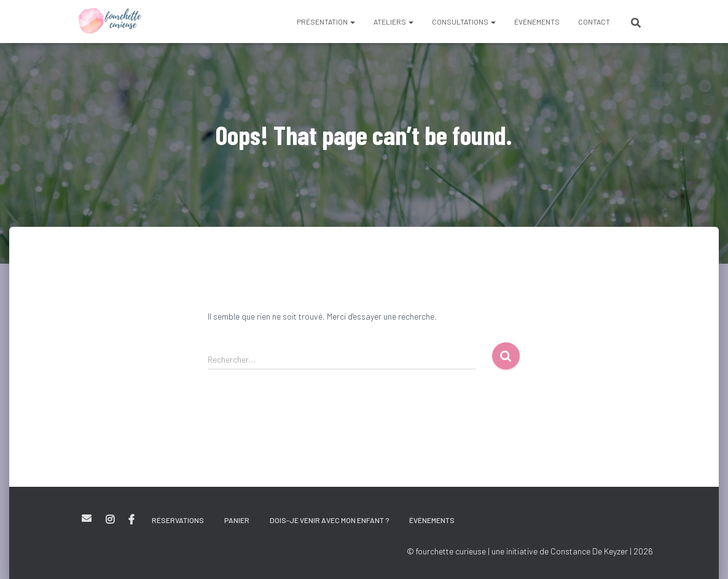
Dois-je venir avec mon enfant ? (329, 520)
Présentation (326, 22)
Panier (237, 520)
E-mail (87, 518)
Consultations (464, 22)
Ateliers (393, 22)
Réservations (178, 520)
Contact (594, 22)
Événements (537, 22)
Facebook (131, 520)
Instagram (110, 520)
